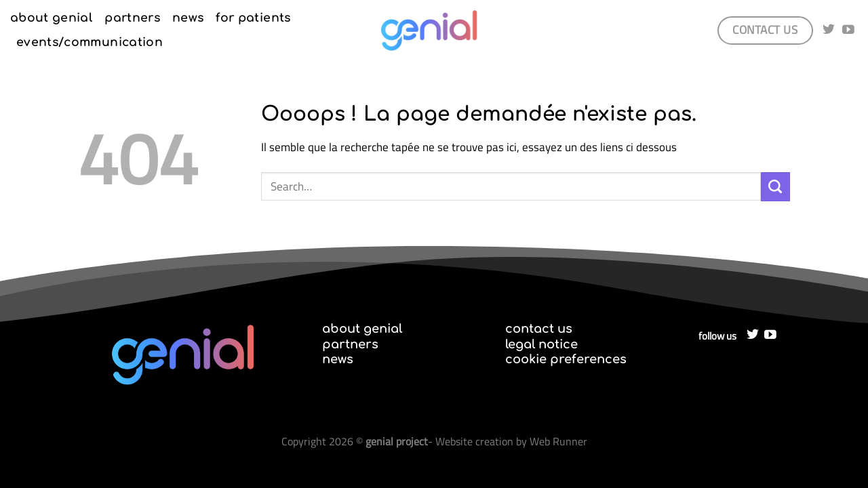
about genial (51, 18)
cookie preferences (566, 359)
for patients (253, 18)
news (188, 18)
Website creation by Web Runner (511, 441)
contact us (539, 329)
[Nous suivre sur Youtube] (848, 30)
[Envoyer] (775, 187)
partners (132, 18)
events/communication (90, 42)
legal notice (541, 344)
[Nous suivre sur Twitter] (829, 30)
